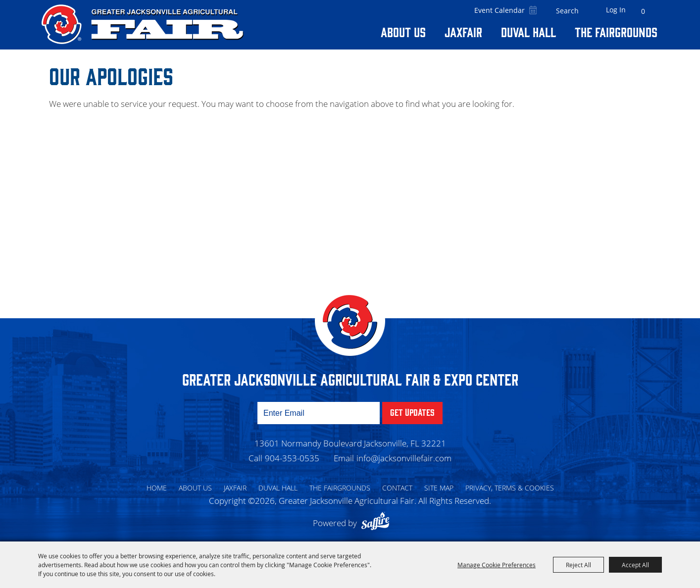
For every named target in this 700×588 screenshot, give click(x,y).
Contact (397, 488)
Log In (616, 10)
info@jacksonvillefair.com (404, 458)
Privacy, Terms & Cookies (510, 488)
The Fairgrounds (616, 32)
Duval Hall (528, 32)
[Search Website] (567, 11)
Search (586, 11)
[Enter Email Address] (319, 413)
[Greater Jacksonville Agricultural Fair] (143, 24)
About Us (403, 32)
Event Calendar (500, 10)
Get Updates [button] (412, 412)
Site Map (439, 488)
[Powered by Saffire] (378, 523)
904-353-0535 (292, 458)
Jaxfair (463, 32)
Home (157, 488)
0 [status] (643, 11)
